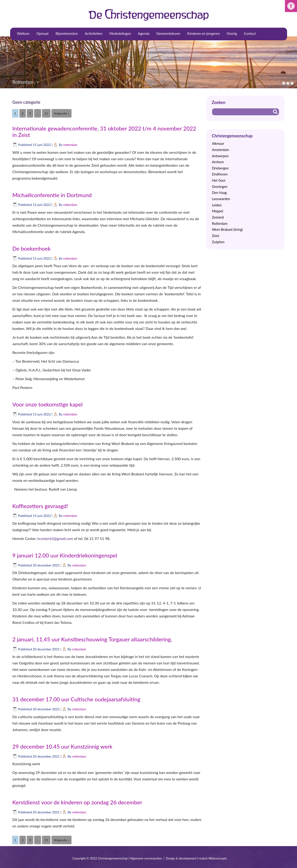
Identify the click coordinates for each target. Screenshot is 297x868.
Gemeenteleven (168, 33)
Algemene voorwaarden (146, 858)
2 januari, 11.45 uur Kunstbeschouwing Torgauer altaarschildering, (92, 639)
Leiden (217, 205)
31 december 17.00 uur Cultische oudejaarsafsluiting (76, 699)
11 (46, 113)
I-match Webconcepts (212, 858)
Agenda (144, 33)
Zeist (216, 236)
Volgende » (61, 113)
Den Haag (219, 193)
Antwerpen (220, 156)
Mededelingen (120, 33)
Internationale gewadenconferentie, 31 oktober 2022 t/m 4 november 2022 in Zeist (104, 132)
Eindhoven (220, 174)
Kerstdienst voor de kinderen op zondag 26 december (77, 802)
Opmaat (43, 33)
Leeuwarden (221, 199)
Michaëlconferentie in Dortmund (52, 195)
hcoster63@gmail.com (55, 538)
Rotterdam (23, 82)
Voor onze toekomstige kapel (48, 404)
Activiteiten (94, 33)
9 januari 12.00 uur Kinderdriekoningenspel (65, 555)
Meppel (218, 211)
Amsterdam (221, 150)
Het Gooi (219, 180)
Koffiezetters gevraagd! (40, 506)
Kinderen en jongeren (203, 33)
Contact (250, 33)
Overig (232, 33)
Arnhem (218, 162)
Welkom (23, 33)
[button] (291, 6)
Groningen (220, 187)
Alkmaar (218, 144)
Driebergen (220, 168)
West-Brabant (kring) (227, 230)
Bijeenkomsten (67, 33)
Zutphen (218, 242)
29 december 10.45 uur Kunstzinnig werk (63, 746)
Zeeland (218, 217)
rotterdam (70, 145)
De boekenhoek (32, 248)
